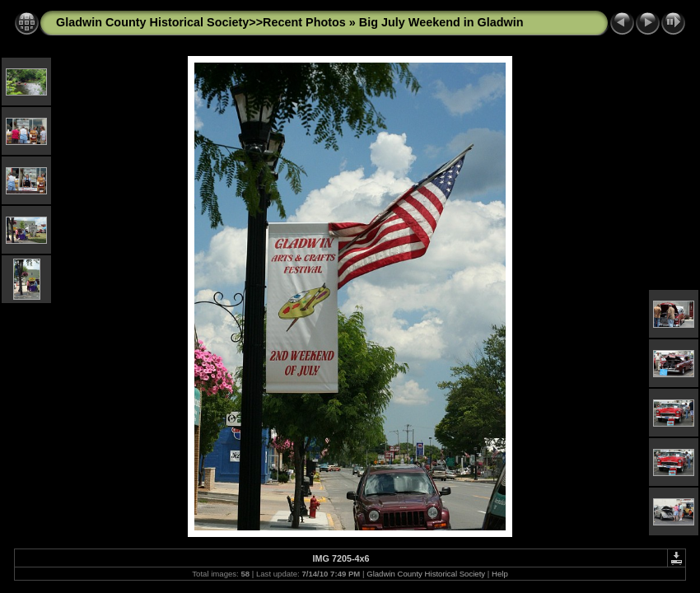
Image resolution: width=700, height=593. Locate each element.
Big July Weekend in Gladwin (441, 22)
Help (500, 574)
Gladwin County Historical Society (426, 574)
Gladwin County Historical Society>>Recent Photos (201, 22)
